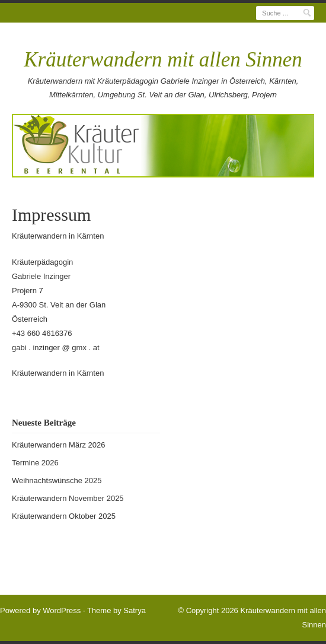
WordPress (62, 610)
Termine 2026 (35, 463)
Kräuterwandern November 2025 (68, 498)
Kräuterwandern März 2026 (59, 445)
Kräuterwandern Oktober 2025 (64, 516)
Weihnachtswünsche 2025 (57, 480)
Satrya (135, 610)
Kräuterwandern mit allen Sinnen (163, 60)
